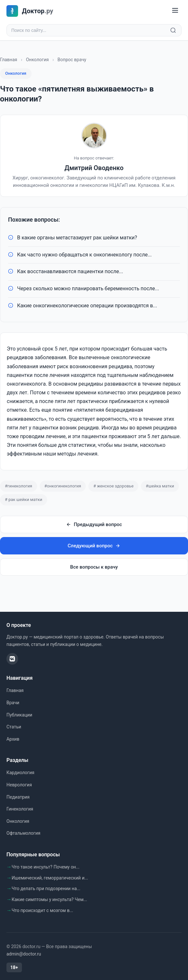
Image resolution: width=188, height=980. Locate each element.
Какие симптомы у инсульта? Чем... (49, 899)
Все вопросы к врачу (94, 567)
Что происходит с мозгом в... (42, 910)
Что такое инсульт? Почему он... (46, 867)
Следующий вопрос (94, 546)
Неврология (19, 785)
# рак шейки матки (24, 500)
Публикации (19, 715)
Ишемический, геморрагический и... (50, 878)
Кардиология (20, 773)
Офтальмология (23, 833)
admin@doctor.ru (24, 954)
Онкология (37, 60)
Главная (9, 60)
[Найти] (173, 30)
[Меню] (175, 11)
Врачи (13, 703)
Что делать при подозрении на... (46, 889)
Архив (13, 739)
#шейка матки (160, 486)
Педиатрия (18, 797)
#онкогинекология (63, 486)
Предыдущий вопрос (94, 524)
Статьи (14, 727)
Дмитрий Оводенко (94, 168)
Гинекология (20, 809)
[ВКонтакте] (12, 659)
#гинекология (19, 486)
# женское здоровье (113, 486)
